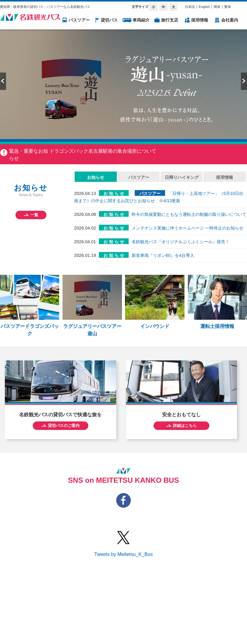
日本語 (190, 7)
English (204, 7)
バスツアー (79, 20)
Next (244, 81)
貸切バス (109, 20)
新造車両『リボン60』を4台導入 (163, 255)
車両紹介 (141, 20)
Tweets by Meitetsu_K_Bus (124, 554)
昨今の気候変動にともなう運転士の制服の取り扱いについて (189, 214)
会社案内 (230, 20)
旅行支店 (170, 20)
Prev (3, 81)
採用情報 (200, 20)
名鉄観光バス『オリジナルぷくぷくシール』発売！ (181, 242)
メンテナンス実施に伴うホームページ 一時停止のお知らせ (188, 228)
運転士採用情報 (217, 302)
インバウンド (155, 302)
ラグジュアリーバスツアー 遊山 (92, 305)
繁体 (228, 7)
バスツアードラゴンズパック (30, 305)
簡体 (217, 7)
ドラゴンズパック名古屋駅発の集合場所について (103, 151)
